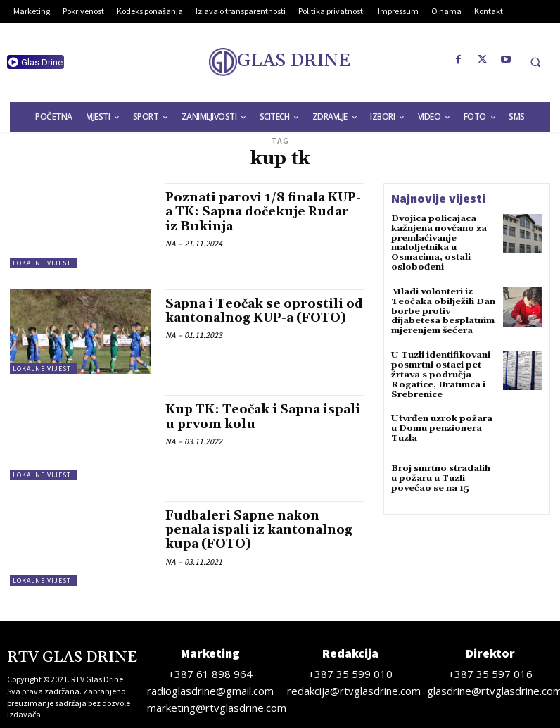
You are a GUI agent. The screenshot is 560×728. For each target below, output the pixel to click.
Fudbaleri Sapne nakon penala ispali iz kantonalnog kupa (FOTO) (261, 530)
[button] (535, 62)
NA (171, 242)
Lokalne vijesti (43, 263)
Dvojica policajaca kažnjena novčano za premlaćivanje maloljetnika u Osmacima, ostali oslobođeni (438, 242)
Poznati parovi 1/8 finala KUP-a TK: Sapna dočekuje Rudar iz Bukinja (255, 212)
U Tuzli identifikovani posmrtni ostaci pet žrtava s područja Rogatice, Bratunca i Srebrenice (439, 369)
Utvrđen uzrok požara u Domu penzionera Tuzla (440, 421)
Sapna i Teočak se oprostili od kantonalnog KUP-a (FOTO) (257, 318)
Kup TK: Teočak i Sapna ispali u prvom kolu (246, 416)
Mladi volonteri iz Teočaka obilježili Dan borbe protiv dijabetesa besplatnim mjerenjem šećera (444, 308)
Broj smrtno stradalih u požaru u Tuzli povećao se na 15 (440, 471)
